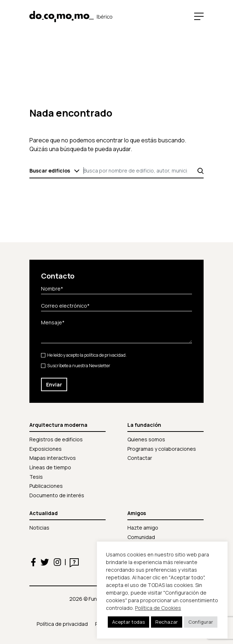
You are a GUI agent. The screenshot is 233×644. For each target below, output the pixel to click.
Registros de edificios (56, 439)
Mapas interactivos (53, 458)
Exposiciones (46, 449)
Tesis (36, 477)
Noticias (39, 528)
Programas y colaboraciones (162, 449)
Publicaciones (46, 486)
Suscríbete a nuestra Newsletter (76, 366)
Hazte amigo (143, 528)
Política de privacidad (62, 624)
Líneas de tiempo (50, 467)
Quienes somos (146, 439)
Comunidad (141, 537)
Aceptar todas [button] (128, 622)
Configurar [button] (201, 622)
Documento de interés (57, 495)
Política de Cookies (158, 608)
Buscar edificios (50, 171)
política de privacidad (105, 355)
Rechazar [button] (167, 622)
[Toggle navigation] (197, 16)
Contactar (140, 458)
